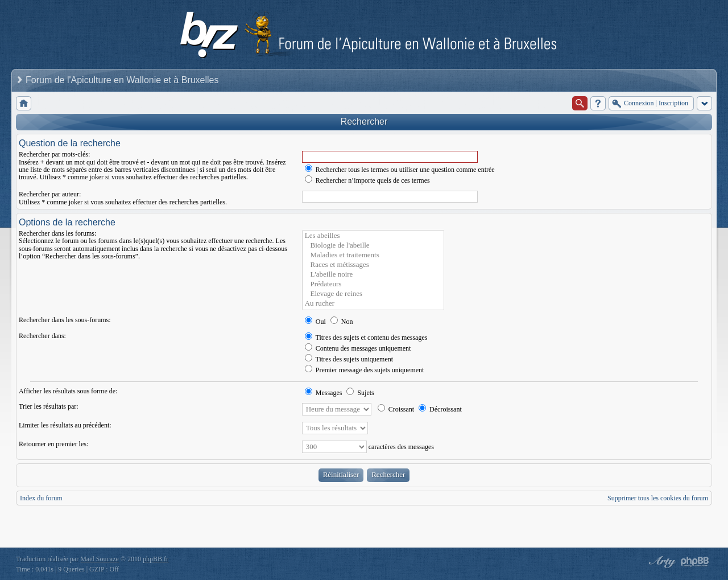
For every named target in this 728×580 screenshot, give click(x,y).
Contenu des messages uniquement (358, 348)
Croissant (396, 409)
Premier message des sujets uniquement (365, 370)
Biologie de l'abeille (373, 246)
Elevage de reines (373, 294)
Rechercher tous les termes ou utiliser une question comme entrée (400, 170)
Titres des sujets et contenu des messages (366, 338)
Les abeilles (373, 236)
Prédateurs (373, 284)
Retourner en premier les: (53, 444)
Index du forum (41, 498)
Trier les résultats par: (49, 406)
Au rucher (373, 304)
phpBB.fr (156, 559)
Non (342, 322)
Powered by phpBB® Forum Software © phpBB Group (695, 562)
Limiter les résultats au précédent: (65, 425)
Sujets (360, 393)
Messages (324, 393)
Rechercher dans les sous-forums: (65, 320)
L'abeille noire (373, 275)
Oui (315, 322)
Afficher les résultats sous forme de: (68, 391)
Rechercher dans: (42, 336)
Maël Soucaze (100, 559)
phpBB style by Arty (661, 562)
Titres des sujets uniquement (349, 359)
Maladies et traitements (373, 255)
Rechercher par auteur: (50, 194)
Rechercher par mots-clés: (54, 154)
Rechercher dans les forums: (57, 233)
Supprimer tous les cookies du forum (658, 498)
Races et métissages (373, 265)
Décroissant (440, 409)
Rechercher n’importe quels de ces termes (367, 180)
